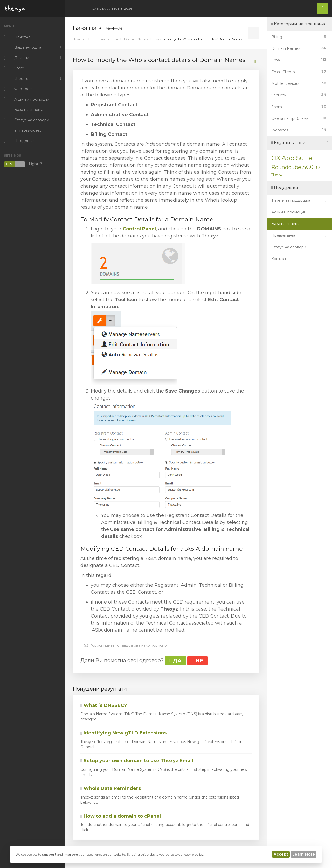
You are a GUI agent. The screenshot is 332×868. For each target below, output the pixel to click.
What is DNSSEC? (104, 705)
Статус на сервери (300, 247)
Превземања (300, 235)
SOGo (311, 167)
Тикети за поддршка (300, 200)
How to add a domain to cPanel (121, 816)
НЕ (197, 661)
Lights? (23, 164)
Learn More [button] (304, 854)
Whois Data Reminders (111, 788)
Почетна (79, 39)
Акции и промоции (300, 212)
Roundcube (286, 167)
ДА (175, 661)
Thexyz (277, 174)
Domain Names (136, 39)
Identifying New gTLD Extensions (123, 733)
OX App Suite (292, 158)
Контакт (300, 259)
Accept (281, 854)
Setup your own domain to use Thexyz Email (137, 761)
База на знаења (105, 39)
